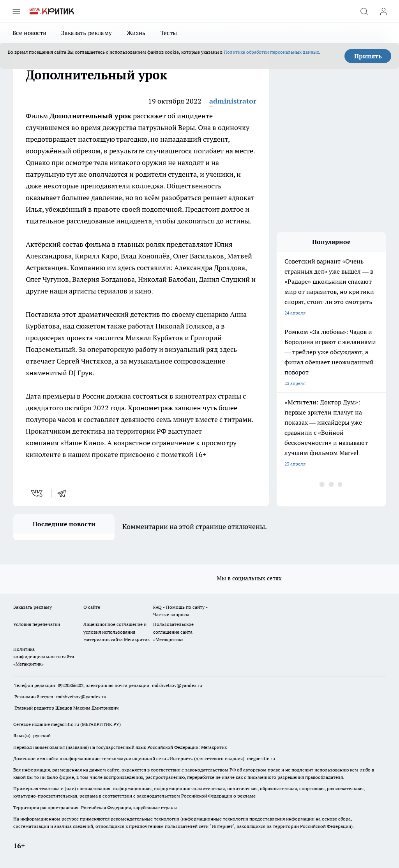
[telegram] (64, 493)
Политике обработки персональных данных (271, 52)
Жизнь (136, 33)
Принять (368, 56)
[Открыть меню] (16, 11)
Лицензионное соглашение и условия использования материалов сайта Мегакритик (117, 632)
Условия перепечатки (37, 624)
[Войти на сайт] (383, 11)
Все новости (29, 33)
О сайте (92, 607)
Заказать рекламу (87, 33)
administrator (233, 101)
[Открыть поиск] (364, 11)
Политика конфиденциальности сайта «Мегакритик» (44, 656)
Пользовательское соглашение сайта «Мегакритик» (173, 632)
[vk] (38, 493)
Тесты (169, 33)
